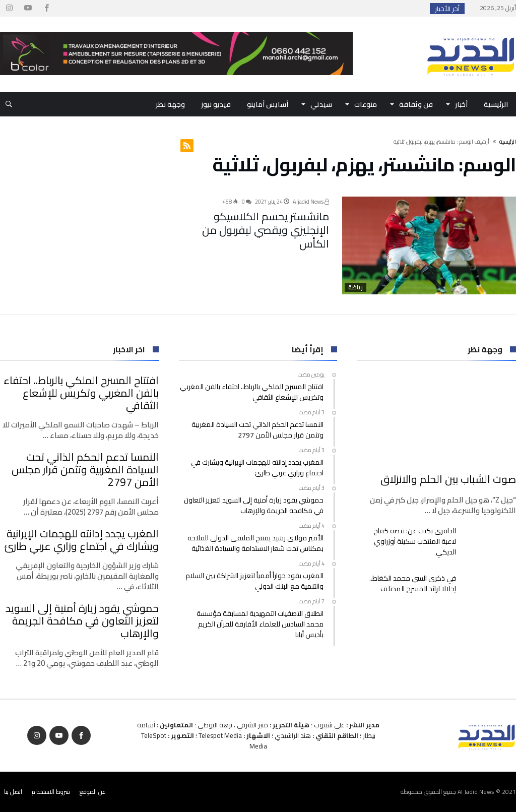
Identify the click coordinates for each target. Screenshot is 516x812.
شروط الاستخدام (51, 792)
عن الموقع (93, 792)
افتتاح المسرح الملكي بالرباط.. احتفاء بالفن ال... (356, 9)
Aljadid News (311, 202)
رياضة (356, 287)
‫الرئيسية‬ (508, 142)
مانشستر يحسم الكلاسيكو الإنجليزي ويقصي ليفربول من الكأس (264, 220)
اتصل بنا (13, 792)
